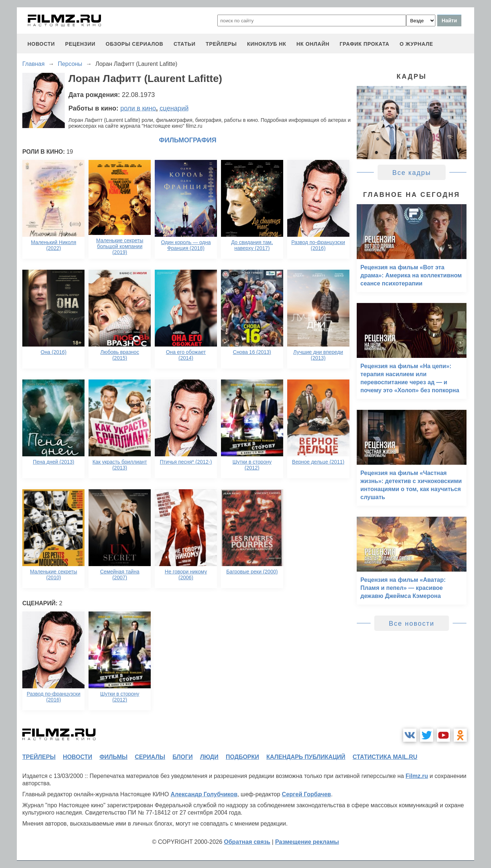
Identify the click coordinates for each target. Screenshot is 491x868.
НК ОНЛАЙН (313, 44)
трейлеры (221, 44)
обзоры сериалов (135, 44)
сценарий (174, 108)
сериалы (150, 757)
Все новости (412, 624)
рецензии (80, 44)
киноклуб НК (267, 44)
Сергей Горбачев (306, 794)
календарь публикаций (306, 757)
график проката (364, 44)
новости (41, 44)
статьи (184, 44)
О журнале (416, 44)
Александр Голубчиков (204, 794)
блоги (182, 757)
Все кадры (412, 173)
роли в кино (138, 108)
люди (209, 757)
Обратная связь (247, 842)
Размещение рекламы (307, 842)
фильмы (113, 757)
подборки (242, 757)
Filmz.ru (417, 776)
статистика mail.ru (385, 757)
